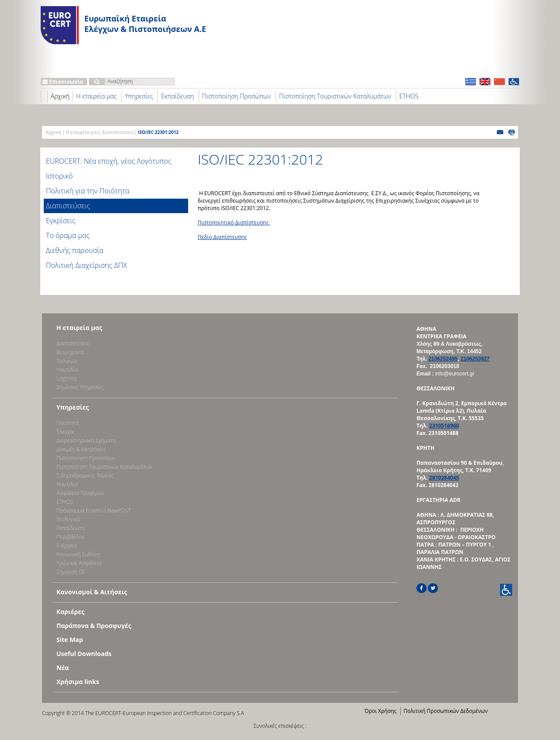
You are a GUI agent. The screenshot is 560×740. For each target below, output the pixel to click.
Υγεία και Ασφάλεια (79, 563)
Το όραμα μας (68, 235)
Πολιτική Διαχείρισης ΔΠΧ (86, 265)
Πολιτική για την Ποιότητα (88, 191)
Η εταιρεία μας (96, 96)
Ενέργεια (67, 545)
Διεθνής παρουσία (75, 250)
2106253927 (475, 359)
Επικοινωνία (63, 82)
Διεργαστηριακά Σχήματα (86, 440)
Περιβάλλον (70, 537)
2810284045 (444, 478)
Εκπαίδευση (177, 96)
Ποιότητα (68, 423)
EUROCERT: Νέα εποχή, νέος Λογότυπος (109, 161)
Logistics (66, 378)
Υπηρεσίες (139, 96)
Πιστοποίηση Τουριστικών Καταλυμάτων (335, 96)
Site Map (70, 640)
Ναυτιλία (67, 370)
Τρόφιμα (66, 361)
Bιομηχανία (70, 352)
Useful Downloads (84, 654)
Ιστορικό (59, 176)
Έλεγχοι (65, 432)
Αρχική (60, 96)
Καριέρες (70, 612)
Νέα (63, 668)
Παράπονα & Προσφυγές (94, 626)
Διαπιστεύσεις (118, 132)
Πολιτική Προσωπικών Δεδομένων (445, 711)
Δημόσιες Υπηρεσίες (80, 387)
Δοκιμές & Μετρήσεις (81, 449)
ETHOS (409, 96)
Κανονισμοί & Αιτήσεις (92, 592)
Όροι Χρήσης (380, 711)
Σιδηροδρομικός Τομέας (85, 475)
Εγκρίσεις (61, 221)
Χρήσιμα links (78, 682)
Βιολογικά (68, 519)
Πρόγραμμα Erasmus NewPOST (94, 510)
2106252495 (443, 359)
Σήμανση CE (71, 572)
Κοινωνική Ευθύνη (78, 554)
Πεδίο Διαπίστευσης (222, 237)
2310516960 (444, 426)
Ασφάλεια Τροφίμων (80, 493)
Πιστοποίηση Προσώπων (236, 96)
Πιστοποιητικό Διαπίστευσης (234, 223)
